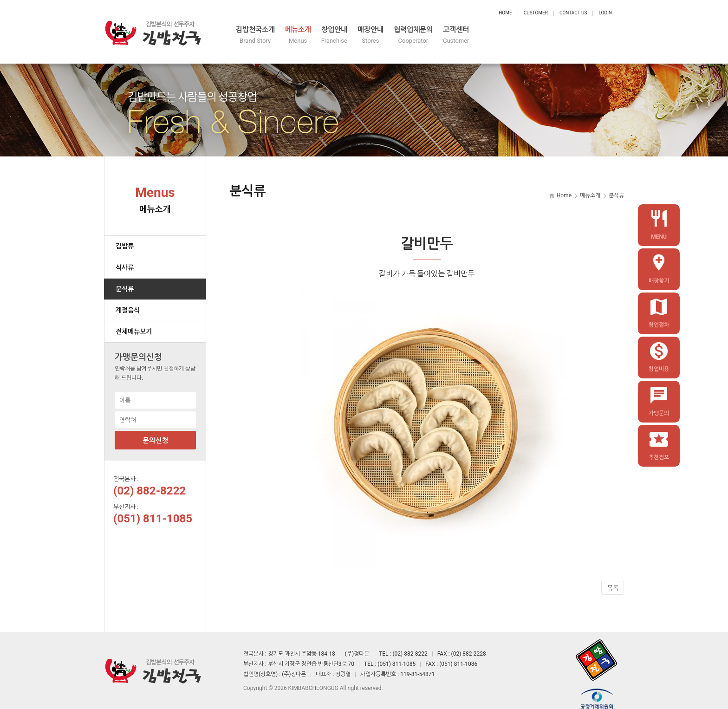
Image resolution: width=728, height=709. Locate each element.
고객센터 (597, 36)
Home (505, 13)
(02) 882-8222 (149, 483)
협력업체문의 (536, 36)
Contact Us (573, 13)
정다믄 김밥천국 (153, 28)
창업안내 (421, 36)
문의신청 (156, 433)
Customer (536, 13)
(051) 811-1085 (153, 511)
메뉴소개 (367, 36)
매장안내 (474, 36)
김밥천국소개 (305, 36)
